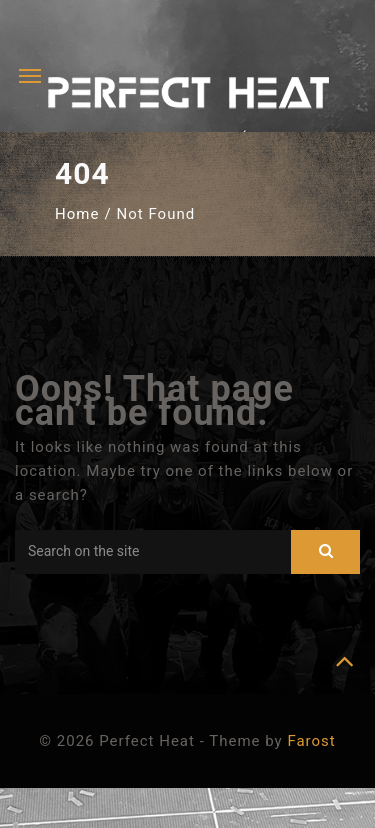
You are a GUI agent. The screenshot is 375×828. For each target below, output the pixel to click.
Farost (311, 741)
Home (77, 214)
